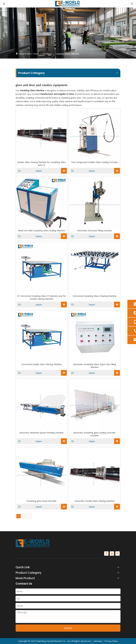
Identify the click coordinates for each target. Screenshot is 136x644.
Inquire (29, 171)
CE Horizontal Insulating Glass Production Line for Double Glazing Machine (42, 297)
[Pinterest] (117, 554)
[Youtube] (112, 554)
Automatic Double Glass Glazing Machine (95, 501)
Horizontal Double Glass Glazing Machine (42, 364)
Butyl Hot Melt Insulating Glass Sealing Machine (42, 230)
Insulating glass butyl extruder (42, 501)
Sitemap (98, 641)
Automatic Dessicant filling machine (95, 230)
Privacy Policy (111, 641)
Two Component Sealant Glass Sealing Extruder (95, 162)
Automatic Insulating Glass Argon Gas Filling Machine (95, 366)
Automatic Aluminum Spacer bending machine (41, 433)
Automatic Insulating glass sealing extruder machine (95, 434)
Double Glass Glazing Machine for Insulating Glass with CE (42, 164)
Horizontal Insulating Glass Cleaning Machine (95, 296)
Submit (68, 628)
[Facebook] (106, 554)
